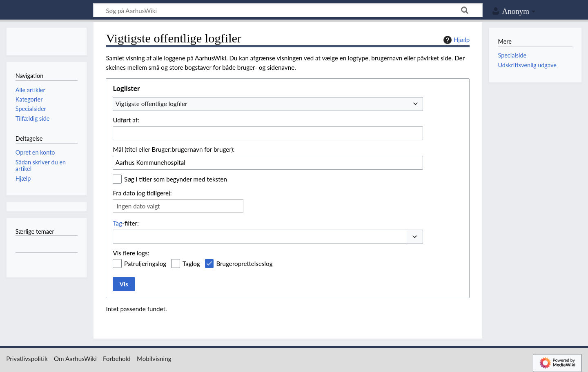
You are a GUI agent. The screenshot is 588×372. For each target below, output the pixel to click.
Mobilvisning (154, 359)
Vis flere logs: (131, 253)
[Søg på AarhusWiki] (288, 10)
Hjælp (455, 40)
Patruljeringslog (145, 263)
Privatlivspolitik (27, 359)
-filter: (126, 223)
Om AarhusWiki (75, 359)
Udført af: (126, 120)
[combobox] (268, 104)
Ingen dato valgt (138, 206)
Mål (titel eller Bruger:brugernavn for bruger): (174, 149)
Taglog (191, 263)
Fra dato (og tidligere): (142, 193)
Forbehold (117, 359)
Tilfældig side (33, 118)
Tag (117, 223)
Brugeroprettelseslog (244, 263)
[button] (415, 237)
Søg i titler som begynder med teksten (176, 179)
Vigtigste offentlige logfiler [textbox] (151, 104)
